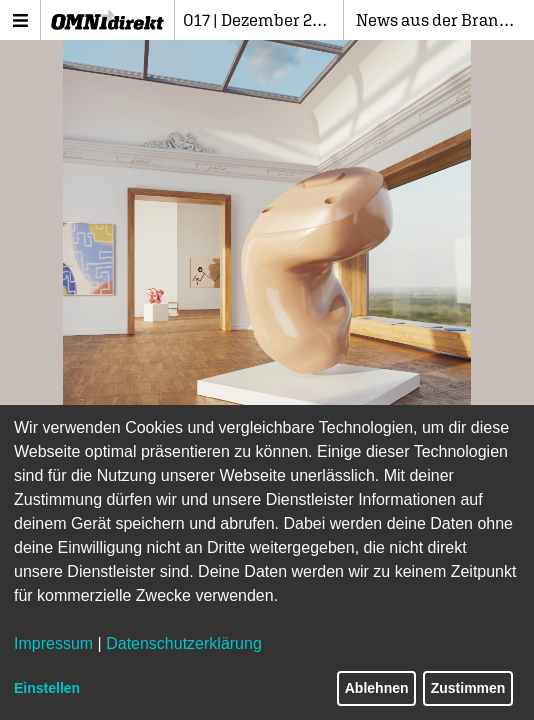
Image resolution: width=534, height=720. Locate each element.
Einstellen (47, 688)
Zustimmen (468, 688)
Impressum (53, 643)
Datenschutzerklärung (184, 643)
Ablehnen (377, 688)
